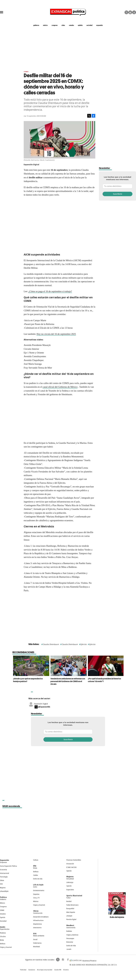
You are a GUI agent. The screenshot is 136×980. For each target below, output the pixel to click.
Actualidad (70, 879)
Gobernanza (37, 943)
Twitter (126, 12)
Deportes (36, 894)
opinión (80, 25)
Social (35, 939)
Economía (3, 870)
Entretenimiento (39, 891)
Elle (35, 866)
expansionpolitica (63, 960)
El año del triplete (117, 917)
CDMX (63, 25)
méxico (45, 25)
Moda (2, 940)
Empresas (3, 862)
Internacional (5, 873)
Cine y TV (36, 898)
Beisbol (69, 901)
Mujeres (3, 888)
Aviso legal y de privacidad (45, 970)
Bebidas (69, 931)
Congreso (3, 907)
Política (3, 897)
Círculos (3, 937)
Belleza (3, 944)
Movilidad (36, 947)
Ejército (83, 644)
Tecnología (4, 877)
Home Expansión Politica (8, 866)
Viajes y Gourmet (6, 947)
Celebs (36, 875)
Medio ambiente (39, 936)
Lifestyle (69, 916)
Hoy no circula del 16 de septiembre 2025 (56, 334)
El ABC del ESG (71, 867)
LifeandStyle (4, 891)
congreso (55, 25)
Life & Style (38, 885)
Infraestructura (38, 920)
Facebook (134, 12)
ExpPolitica (58, 960)
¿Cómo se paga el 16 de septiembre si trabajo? (50, 291)
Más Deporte (71, 912)
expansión (99, 25)
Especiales (70, 890)
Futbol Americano (72, 905)
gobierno (36, 25)
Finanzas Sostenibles (74, 860)
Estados (3, 914)
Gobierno (3, 899)
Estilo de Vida (71, 946)
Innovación (70, 864)
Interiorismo (37, 928)
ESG (1, 884)
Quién (3, 927)
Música (36, 901)
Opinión (3, 917)
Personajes (70, 938)
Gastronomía (71, 928)
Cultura (36, 860)
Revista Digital (71, 919)
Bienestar (70, 942)
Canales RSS (58, 970)
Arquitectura (37, 924)
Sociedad (89, 25)
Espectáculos (5, 929)
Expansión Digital (41, 704)
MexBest (70, 925)
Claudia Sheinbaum (51, 644)
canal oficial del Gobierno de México (60, 387)
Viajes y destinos (72, 935)
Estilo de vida (38, 879)
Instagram (130, 12)
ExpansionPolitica (68, 960)
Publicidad (23, 970)
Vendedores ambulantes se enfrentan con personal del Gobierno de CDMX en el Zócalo (67, 681)
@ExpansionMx (44, 707)
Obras (2, 880)
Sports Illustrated (74, 896)
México (2, 903)
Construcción (38, 913)
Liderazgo (70, 882)
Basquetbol (70, 909)
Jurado (69, 949)
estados (71, 25)
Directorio (66, 970)
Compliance (32, 970)
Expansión (5, 860)
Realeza (3, 933)
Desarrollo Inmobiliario (41, 917)
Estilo (35, 887)
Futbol (68, 898)
